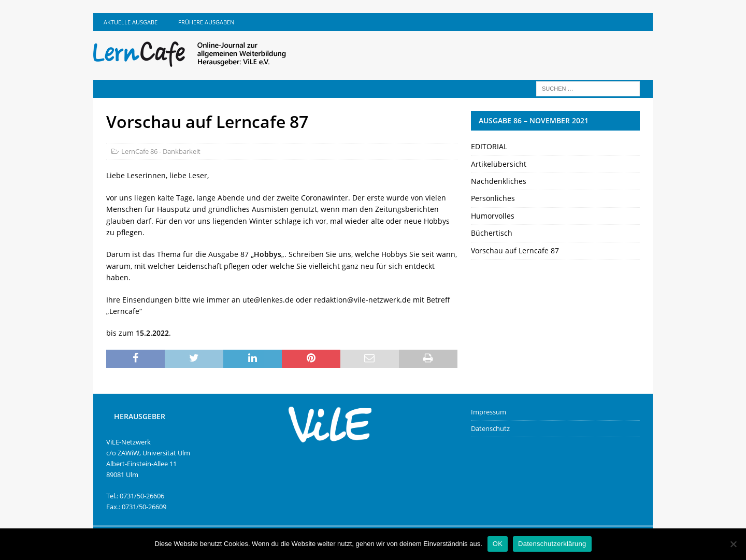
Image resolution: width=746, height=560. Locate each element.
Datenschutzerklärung (552, 544)
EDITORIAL (489, 146)
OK (498, 544)
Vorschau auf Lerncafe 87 (515, 250)
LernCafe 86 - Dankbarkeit (161, 151)
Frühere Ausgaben (206, 22)
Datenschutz (490, 428)
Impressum (489, 412)
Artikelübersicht (499, 164)
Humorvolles (493, 216)
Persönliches (493, 198)
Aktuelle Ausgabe (131, 22)
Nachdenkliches (499, 181)
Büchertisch (492, 233)
